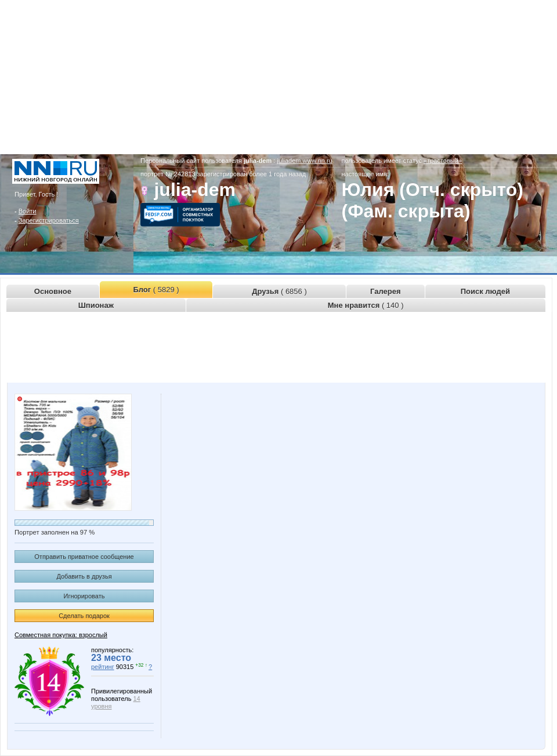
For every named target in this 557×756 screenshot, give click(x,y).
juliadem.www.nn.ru (304, 161)
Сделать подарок (84, 616)
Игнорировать (84, 596)
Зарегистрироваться (49, 220)
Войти (28, 211)
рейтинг (103, 667)
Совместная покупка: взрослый (61, 635)
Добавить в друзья (84, 576)
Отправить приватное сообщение (84, 557)
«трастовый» (443, 161)
